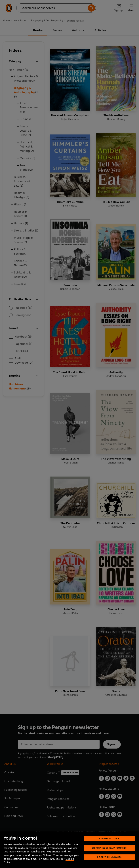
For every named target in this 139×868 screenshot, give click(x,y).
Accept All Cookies (109, 857)
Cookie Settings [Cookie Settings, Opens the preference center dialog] (109, 839)
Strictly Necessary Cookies (109, 848)
